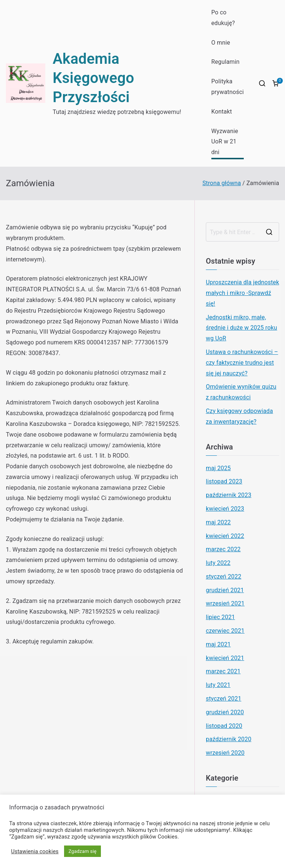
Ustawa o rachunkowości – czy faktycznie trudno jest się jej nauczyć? (242, 363)
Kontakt (222, 112)
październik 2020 (229, 739)
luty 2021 (218, 685)
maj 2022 (218, 522)
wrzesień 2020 (225, 753)
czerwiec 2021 (225, 631)
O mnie (221, 43)
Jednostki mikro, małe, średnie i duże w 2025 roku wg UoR (242, 328)
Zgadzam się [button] (82, 851)
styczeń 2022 (224, 577)
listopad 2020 (224, 726)
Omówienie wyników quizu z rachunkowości (241, 392)
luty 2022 (218, 563)
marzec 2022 (223, 549)
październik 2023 (229, 495)
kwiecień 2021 (225, 658)
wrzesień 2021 (225, 603)
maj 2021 (218, 644)
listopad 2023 (224, 481)
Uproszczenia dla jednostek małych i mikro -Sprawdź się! (242, 293)
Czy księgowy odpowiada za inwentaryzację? (239, 416)
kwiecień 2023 (225, 509)
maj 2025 (218, 468)
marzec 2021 (223, 671)
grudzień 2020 (225, 712)
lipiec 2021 (220, 617)
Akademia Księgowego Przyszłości (93, 78)
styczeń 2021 (224, 699)
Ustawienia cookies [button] (35, 851)
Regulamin (226, 62)
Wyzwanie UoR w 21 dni (225, 142)
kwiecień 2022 (225, 536)
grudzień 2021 (225, 590)
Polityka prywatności (228, 87)
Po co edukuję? (223, 18)
